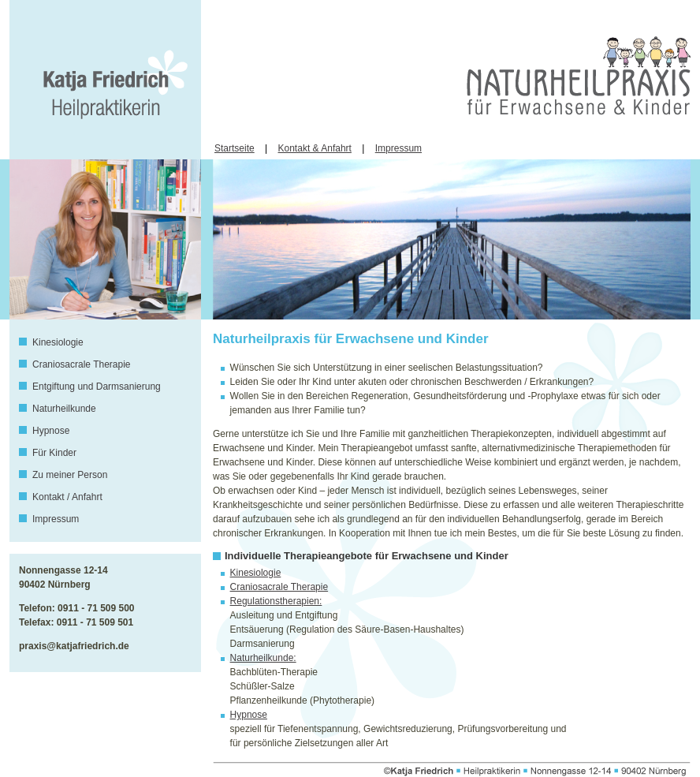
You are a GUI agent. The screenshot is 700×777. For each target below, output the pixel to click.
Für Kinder (54, 453)
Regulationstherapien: (276, 601)
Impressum (398, 148)
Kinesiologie (58, 342)
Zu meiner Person (70, 475)
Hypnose (51, 431)
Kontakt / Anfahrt (67, 497)
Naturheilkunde (64, 409)
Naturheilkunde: (263, 658)
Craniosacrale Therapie (82, 364)
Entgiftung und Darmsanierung (97, 387)
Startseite (235, 148)
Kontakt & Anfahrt (315, 148)
